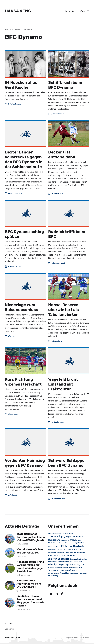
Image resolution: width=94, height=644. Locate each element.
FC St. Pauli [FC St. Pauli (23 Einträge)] (72, 550)
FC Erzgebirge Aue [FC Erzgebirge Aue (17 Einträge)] (53, 547)
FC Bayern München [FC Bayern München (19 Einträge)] (64, 543)
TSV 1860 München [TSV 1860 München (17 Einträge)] (53, 573)
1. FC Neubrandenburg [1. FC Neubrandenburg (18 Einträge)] (54, 534)
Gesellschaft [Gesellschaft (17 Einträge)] (79, 550)
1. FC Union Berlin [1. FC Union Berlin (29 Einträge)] (67, 534)
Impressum (9, 623)
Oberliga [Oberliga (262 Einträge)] (53, 565)
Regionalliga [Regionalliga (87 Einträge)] (64, 565)
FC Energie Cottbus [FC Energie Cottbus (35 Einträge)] (77, 543)
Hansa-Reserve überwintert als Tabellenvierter (64, 310)
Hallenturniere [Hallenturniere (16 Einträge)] (52, 553)
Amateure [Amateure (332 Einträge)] (77, 537)
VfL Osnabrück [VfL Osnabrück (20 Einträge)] (83, 573)
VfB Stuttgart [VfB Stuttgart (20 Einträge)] (74, 573)
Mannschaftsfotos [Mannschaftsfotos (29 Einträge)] (64, 562)
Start (7, 29)
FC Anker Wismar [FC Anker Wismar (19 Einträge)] (53, 543)
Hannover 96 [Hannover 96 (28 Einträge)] (81, 553)
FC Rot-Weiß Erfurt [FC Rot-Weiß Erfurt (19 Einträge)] (54, 550)
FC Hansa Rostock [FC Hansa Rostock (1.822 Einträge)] (72, 546)
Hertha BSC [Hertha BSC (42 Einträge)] (52, 556)
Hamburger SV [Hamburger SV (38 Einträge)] (71, 553)
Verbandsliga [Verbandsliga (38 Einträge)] (64, 573)
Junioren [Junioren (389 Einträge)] (70, 555)
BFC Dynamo (28, 29)
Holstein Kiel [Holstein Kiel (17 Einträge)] (61, 556)
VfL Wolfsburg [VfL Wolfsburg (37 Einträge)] (53, 576)
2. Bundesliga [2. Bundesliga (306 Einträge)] (56, 537)
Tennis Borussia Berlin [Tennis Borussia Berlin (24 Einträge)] (75, 568)
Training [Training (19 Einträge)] (62, 570)
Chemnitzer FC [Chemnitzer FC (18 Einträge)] (65, 540)
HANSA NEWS (18, 11)
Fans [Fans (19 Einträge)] (80, 540)
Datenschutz (10, 629)
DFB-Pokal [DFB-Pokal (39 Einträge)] (74, 540)
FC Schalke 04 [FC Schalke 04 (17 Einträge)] (64, 550)
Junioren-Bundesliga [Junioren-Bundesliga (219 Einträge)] (59, 559)
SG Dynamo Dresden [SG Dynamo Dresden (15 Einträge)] (82, 565)
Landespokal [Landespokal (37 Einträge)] (53, 562)
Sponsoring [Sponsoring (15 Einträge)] (51, 568)
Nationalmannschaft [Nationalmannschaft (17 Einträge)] (76, 562)
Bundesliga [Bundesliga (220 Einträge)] (54, 540)
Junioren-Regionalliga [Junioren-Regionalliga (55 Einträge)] (79, 559)
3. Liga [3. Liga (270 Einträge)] (67, 537)
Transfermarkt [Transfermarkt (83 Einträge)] (71, 570)
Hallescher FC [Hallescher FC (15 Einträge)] (61, 553)
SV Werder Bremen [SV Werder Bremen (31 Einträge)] (61, 568)
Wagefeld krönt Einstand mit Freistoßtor (63, 384)
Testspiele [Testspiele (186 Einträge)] (53, 570)
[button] (70, 11)
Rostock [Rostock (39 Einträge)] (73, 565)
